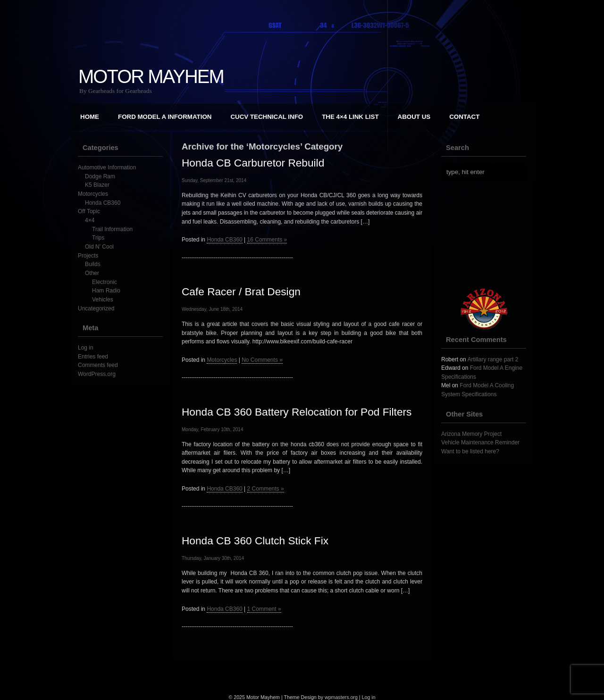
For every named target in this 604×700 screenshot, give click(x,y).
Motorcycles (93, 194)
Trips (98, 238)
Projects (88, 256)
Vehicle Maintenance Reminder (480, 442)
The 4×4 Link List (350, 117)
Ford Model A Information (165, 117)
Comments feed (98, 365)
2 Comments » (266, 489)
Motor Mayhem (151, 76)
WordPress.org (97, 374)
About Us (414, 117)
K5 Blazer (97, 185)
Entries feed (93, 357)
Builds (93, 264)
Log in (86, 348)
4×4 (90, 220)
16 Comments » (267, 240)
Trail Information (112, 229)
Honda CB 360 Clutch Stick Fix (255, 541)
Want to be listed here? (470, 451)
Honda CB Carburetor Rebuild (253, 163)
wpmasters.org (341, 697)
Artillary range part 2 (493, 359)
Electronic (105, 282)
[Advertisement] (488, 234)
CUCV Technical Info (267, 117)
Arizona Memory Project (471, 434)
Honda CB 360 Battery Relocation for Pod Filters (297, 412)
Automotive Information (107, 167)
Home (90, 117)
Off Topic (89, 211)
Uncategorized (96, 308)
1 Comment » (264, 609)
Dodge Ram (100, 176)
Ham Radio (106, 291)
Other (92, 273)
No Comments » (262, 360)
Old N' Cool (99, 247)
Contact (464, 117)
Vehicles (103, 300)
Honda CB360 (103, 203)
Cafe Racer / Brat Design (241, 292)
